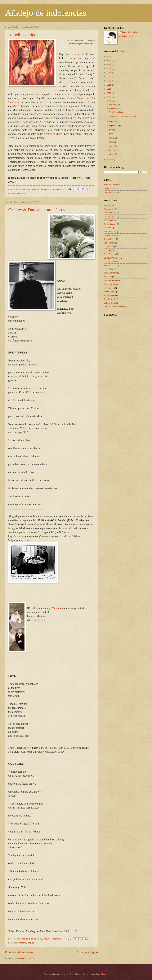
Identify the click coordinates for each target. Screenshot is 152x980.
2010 (109, 89)
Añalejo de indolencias (46, 13)
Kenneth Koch (110, 265)
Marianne (14, 102)
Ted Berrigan (109, 295)
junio (111, 134)
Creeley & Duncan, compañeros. (37, 210)
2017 (109, 60)
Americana (22, 943)
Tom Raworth (110, 299)
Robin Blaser (109, 284)
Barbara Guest (110, 213)
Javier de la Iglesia (130, 32)
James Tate (109, 247)
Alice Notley (109, 205)
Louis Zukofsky (110, 273)
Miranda (56, 608)
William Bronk (110, 303)
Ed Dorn (108, 228)
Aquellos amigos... (25, 35)
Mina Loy (108, 277)
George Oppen (110, 235)
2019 (109, 56)
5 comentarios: (59, 189)
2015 (109, 69)
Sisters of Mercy (54, 134)
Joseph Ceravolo (111, 262)
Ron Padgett (109, 288)
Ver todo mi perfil (126, 36)
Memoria (21, 193)
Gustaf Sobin (109, 239)
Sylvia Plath (109, 292)
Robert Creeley (110, 280)
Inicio (55, 952)
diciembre (114, 105)
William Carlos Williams (114, 307)
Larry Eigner (109, 269)
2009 (109, 93)
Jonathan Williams (112, 258)
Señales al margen (112, 192)
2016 (109, 64)
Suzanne (75, 54)
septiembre (114, 126)
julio (111, 130)
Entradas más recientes (19, 952)
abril (111, 142)
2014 (109, 73)
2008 (109, 97)
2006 (109, 159)
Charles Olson (110, 217)
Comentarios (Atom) (26, 958)
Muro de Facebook (112, 185)
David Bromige (110, 220)
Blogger (104, 974)
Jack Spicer (109, 243)
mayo (112, 138)
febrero (112, 150)
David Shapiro (110, 224)
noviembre (114, 109)
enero (112, 154)
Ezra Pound (109, 232)
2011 (109, 85)
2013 (109, 77)
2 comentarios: (59, 939)
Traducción (32, 943)
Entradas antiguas (87, 952)
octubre (113, 121)
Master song (85, 98)
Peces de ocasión (112, 189)
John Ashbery (110, 250)
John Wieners (110, 254)
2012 (109, 81)
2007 (109, 101)
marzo (112, 146)
